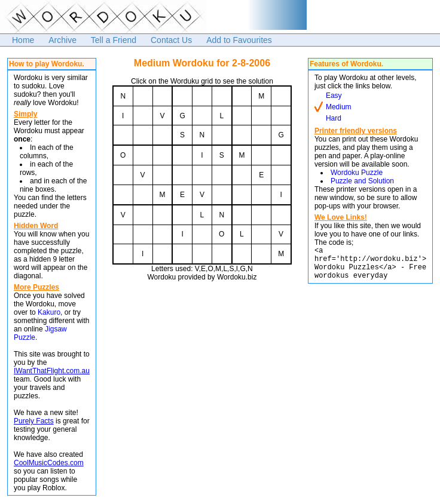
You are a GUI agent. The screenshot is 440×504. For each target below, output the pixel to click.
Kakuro (49, 312)
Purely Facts (34, 421)
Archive (62, 40)
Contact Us (171, 40)
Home (23, 40)
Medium (339, 107)
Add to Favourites (239, 40)
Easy (334, 96)
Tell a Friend (114, 40)
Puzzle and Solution (362, 181)
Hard (334, 118)
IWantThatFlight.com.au (52, 371)
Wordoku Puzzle (357, 173)
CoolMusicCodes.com (49, 463)
